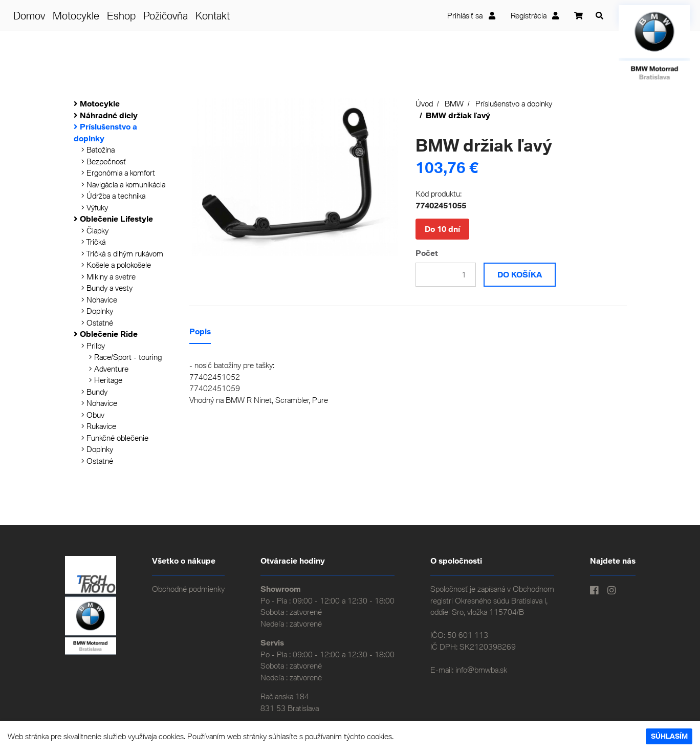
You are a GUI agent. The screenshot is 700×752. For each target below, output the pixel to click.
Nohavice (99, 299)
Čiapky (95, 230)
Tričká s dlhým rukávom (122, 253)
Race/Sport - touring (125, 357)
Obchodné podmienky (188, 589)
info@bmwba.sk (481, 670)
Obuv (93, 415)
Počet (427, 253)
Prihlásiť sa (471, 15)
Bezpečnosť (104, 161)
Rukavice (99, 426)
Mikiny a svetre (108, 276)
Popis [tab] (200, 331)
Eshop (121, 15)
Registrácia (535, 15)
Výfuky (95, 207)
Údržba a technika (113, 196)
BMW (454, 103)
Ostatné (97, 323)
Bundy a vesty (107, 288)
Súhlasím (669, 736)
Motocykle (76, 15)
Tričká (93, 242)
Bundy (94, 392)
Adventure (109, 369)
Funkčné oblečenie (115, 438)
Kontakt (213, 15)
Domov (29, 15)
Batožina (98, 149)
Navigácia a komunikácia (123, 184)
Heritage (106, 380)
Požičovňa (166, 15)
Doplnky (97, 311)
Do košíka (520, 274)
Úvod (424, 103)
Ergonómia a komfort (118, 173)
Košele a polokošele (116, 265)
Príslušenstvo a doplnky (514, 103)
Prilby (93, 346)
